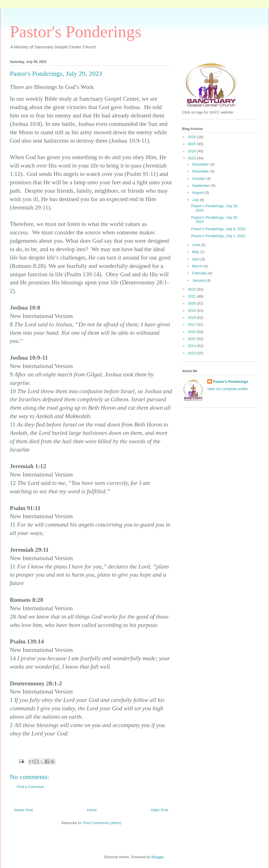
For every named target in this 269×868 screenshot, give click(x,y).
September (202, 186)
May (196, 252)
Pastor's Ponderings (76, 32)
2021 (192, 296)
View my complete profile (228, 389)
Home (92, 810)
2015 (192, 339)
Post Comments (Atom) (102, 823)
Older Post (160, 810)
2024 (192, 151)
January (199, 280)
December (201, 164)
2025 (192, 144)
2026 (192, 137)
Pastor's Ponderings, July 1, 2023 (218, 236)
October (199, 179)
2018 (192, 318)
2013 (192, 353)
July (196, 200)
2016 (192, 332)
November (201, 171)
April (196, 259)
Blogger (157, 857)
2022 (192, 289)
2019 (192, 311)
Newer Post (23, 810)
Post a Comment (30, 787)
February (200, 273)
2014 (192, 346)
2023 (192, 158)
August (198, 193)
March (198, 266)
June (197, 245)
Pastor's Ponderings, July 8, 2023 (218, 229)
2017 (192, 325)
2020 (192, 303)
